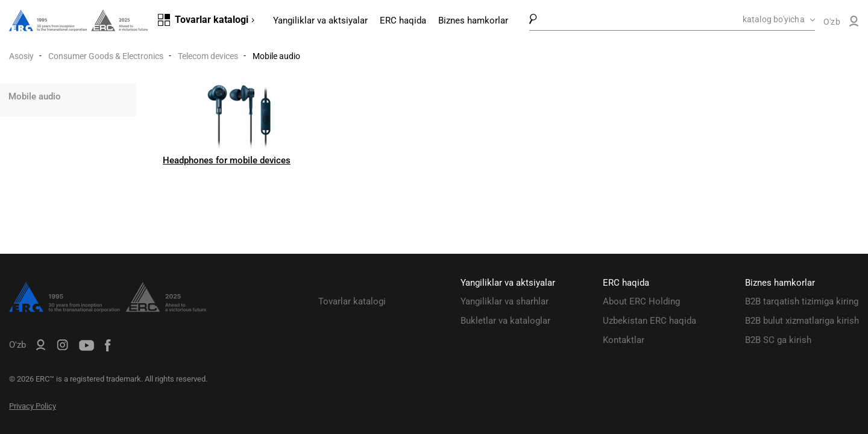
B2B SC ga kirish (778, 340)
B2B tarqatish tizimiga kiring (802, 301)
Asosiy (21, 56)
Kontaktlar (624, 340)
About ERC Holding (641, 301)
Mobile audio (35, 96)
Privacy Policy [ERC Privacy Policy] (33, 406)
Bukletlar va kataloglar (505, 321)
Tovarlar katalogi (352, 301)
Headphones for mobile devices (227, 160)
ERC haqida (403, 20)
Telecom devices (208, 56)
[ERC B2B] (854, 24)
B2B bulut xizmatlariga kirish (802, 321)
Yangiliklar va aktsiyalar (320, 20)
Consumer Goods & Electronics (106, 56)
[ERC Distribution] (108, 309)
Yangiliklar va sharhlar (505, 301)
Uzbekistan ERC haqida (649, 321)
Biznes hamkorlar (473, 20)
